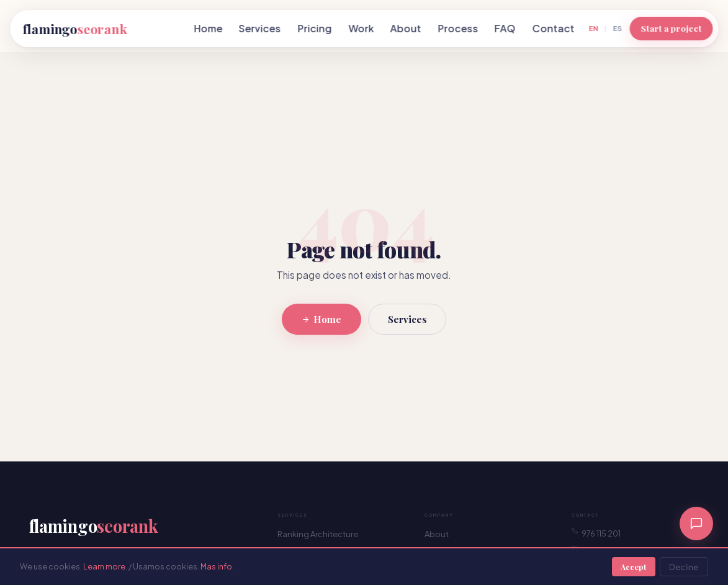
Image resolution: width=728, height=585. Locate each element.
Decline (684, 567)
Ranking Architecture (318, 534)
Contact (553, 28)
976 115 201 (596, 533)
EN (594, 28)
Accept (633, 567)
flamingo (74, 29)
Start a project (671, 28)
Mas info (216, 566)
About (406, 28)
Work (361, 28)
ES (617, 28)
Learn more (104, 566)
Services (260, 28)
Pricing (315, 28)
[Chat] (696, 524)
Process (458, 28)
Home (208, 28)
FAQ (505, 28)
